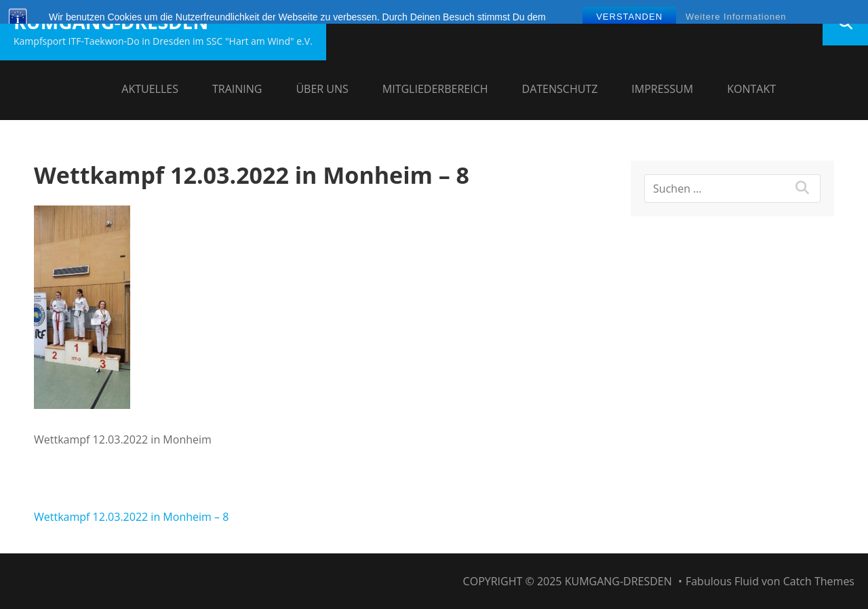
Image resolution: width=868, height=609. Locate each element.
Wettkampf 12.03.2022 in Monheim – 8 (131, 517)
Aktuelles (150, 89)
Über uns (322, 89)
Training (237, 89)
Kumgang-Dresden (111, 22)
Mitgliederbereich (435, 89)
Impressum (662, 89)
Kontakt (751, 89)
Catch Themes (819, 581)
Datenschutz (560, 89)
